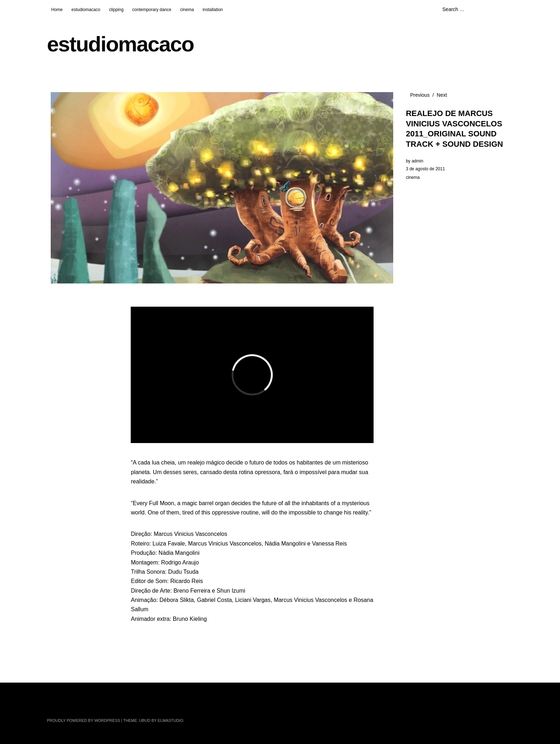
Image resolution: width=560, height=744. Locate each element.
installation (213, 10)
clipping (116, 10)
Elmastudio (170, 720)
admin (417, 161)
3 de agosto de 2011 (425, 169)
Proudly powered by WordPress (84, 720)
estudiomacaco (86, 10)
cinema (187, 10)
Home (57, 10)
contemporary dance (152, 10)
